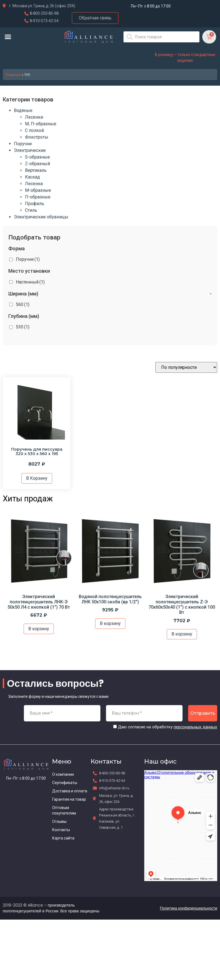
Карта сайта (63, 838)
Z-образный (37, 164)
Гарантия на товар (69, 799)
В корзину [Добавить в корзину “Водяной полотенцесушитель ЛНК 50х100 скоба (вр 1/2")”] (110, 623)
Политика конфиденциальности (189, 908)
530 (23, 327)
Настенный (30, 282)
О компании (63, 774)
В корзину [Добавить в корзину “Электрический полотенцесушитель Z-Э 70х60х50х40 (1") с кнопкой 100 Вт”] (182, 634)
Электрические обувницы (41, 217)
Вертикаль (36, 170)
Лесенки (34, 117)
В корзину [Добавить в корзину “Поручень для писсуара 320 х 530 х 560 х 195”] (37, 478)
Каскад (32, 177)
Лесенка (34, 184)
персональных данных (195, 727)
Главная (13, 75)
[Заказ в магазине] (186, 367)
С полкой (34, 130)
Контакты (61, 830)
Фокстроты (37, 137)
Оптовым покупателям (64, 810)
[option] (39, 575)
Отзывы (59, 821)
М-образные (38, 190)
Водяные (23, 110)
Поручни (23, 144)
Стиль (31, 210)
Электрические (30, 150)
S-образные (37, 157)
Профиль (35, 204)
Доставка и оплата (70, 791)
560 (23, 304)
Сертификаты (65, 783)
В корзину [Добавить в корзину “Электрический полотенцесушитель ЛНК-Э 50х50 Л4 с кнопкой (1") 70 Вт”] (39, 629)
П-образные (38, 197)
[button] (8, 37)
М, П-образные (41, 124)
